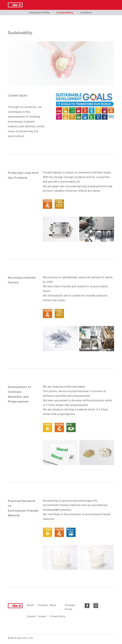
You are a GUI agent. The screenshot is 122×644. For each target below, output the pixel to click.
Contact (42, 616)
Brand (30, 605)
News (53, 605)
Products (43, 605)
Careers (32, 616)
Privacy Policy (58, 616)
